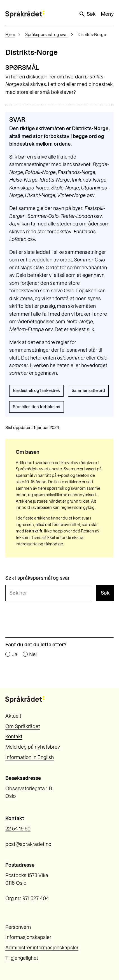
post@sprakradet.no (28, 844)
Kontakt (14, 737)
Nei (33, 654)
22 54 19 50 (18, 829)
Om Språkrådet (23, 726)
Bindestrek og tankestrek (36, 390)
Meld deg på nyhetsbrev (33, 747)
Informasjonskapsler (28, 937)
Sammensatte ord (88, 390)
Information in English (30, 757)
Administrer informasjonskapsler (42, 948)
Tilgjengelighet (22, 958)
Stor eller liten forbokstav (37, 407)
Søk (87, 14)
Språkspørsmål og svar (46, 35)
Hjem (10, 35)
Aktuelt (13, 716)
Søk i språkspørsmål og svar (38, 578)
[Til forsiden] (25, 14)
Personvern (18, 927)
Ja (15, 654)
